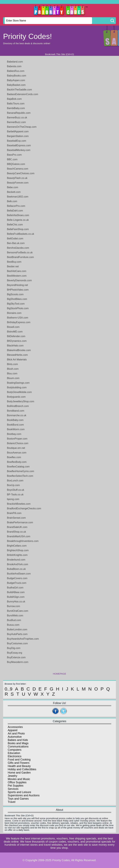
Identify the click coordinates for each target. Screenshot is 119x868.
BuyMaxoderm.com (18, 662)
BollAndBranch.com (18, 406)
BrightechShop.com (18, 550)
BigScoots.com (15, 294)
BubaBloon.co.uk (16, 569)
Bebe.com (13, 187)
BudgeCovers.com (17, 578)
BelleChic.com (15, 225)
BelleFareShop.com (18, 229)
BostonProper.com (17, 439)
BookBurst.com (15, 425)
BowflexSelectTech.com (20, 476)
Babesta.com (14, 66)
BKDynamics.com (17, 341)
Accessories (15, 727)
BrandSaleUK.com (17, 527)
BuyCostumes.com (17, 643)
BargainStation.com (18, 136)
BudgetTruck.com (17, 583)
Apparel (13, 730)
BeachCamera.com (18, 169)
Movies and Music (19, 779)
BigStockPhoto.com (18, 308)
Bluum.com (13, 378)
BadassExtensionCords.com (23, 94)
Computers (15, 750)
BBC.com (12, 159)
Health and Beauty (19, 766)
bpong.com (13, 499)
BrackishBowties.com (19, 504)
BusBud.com (14, 620)
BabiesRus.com (16, 71)
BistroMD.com (15, 332)
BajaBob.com (14, 99)
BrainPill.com (14, 513)
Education (14, 753)
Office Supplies (17, 782)
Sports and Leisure (19, 792)
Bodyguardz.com (16, 397)
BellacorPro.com (16, 206)
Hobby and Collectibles (22, 769)
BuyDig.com (14, 648)
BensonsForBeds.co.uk (20, 252)
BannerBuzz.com (16, 122)
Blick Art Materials (17, 360)
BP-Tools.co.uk (15, 495)
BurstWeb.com (15, 616)
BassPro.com (14, 155)
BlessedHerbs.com (17, 355)
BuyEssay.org (15, 653)
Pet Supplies (16, 786)
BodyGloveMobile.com (19, 392)
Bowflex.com (14, 457)
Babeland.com (15, 62)
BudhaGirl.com (15, 588)
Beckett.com (14, 192)
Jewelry (12, 776)
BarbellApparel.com (18, 131)
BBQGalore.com (16, 164)
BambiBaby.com (16, 108)
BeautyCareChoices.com (21, 173)
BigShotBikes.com (17, 299)
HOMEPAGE (59, 674)
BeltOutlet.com (15, 239)
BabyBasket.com (16, 85)
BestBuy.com (14, 262)
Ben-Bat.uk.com (16, 243)
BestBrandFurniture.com (20, 257)
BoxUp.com (13, 485)
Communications (18, 747)
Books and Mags (18, 743)
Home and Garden (19, 773)
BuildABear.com (16, 592)
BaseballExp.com (17, 141)
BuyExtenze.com (16, 657)
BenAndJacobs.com (18, 248)
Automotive (15, 737)
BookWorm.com (16, 429)
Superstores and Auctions (24, 795)
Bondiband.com (16, 411)
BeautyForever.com (18, 183)
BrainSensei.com (16, 518)
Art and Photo (16, 733)
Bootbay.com (14, 434)
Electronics (15, 756)
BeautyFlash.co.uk (17, 178)
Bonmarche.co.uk (17, 415)
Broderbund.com (16, 560)
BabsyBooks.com (17, 76)
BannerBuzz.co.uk (17, 118)
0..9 (9, 689)
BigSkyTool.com (16, 304)
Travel (12, 802)
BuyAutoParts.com (17, 634)
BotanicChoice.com (18, 443)
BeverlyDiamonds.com (19, 280)
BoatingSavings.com (18, 383)
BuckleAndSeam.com (19, 574)
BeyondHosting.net (17, 285)
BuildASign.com (16, 597)
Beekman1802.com (18, 197)
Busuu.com (13, 625)
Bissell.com (13, 327)
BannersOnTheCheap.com (22, 127)
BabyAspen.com (16, 80)
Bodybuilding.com (17, 387)
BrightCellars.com (17, 546)
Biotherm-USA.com (18, 318)
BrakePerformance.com (20, 522)
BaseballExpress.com (19, 145)
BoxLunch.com (15, 481)
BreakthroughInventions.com (23, 541)
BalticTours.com (16, 104)
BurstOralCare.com (18, 611)
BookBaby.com (15, 420)
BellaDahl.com (15, 211)
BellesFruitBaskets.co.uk (21, 234)
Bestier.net (13, 266)
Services (13, 789)
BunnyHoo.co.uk (16, 602)
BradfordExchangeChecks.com (24, 508)
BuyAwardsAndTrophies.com (23, 639)
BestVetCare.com (17, 271)
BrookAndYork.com (18, 564)
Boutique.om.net (16, 448)
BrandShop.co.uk (17, 532)
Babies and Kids (18, 740)
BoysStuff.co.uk (16, 490)
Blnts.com (12, 364)
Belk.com (12, 201)
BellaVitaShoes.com (18, 215)
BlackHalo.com (15, 346)
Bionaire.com (14, 313)
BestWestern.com (17, 276)
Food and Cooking (19, 760)
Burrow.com (13, 606)
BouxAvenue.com (17, 453)
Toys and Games (18, 799)
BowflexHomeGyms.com (21, 471)
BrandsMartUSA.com (19, 536)
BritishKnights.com (17, 555)
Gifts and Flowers (19, 763)
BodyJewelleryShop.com (21, 401)
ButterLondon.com (17, 629)
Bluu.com (12, 373)
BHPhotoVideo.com (18, 290)
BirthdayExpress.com (19, 322)
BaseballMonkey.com (19, 150)
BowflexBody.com (17, 462)
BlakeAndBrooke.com (19, 350)
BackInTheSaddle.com (19, 90)
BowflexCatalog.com (18, 467)
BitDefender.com (16, 336)
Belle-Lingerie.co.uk (18, 220)
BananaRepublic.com (19, 113)
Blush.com (13, 369)
